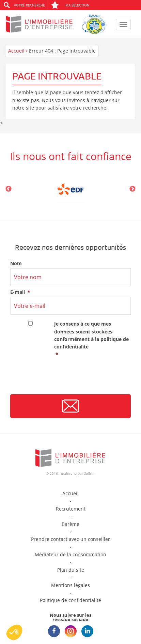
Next (132, 189)
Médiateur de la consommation (70, 554)
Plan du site (71, 570)
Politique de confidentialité (70, 600)
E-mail (20, 292)
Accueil (16, 51)
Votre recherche (29, 5)
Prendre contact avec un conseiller (70, 539)
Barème (70, 524)
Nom (16, 263)
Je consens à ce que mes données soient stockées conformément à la (92, 339)
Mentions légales (70, 585)
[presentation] (62, 378)
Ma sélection (70, 5)
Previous (9, 189)
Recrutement (71, 509)
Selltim (90, 473)
